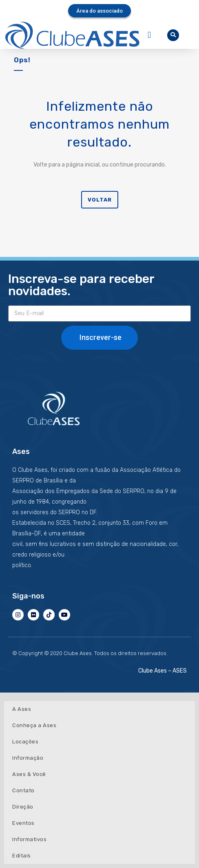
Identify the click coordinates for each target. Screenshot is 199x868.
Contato (23, 790)
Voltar (100, 200)
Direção (23, 807)
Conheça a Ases (34, 725)
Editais (22, 856)
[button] (149, 35)
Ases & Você (29, 774)
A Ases (22, 709)
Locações (25, 742)
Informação (28, 758)
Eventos (23, 823)
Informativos (29, 839)
